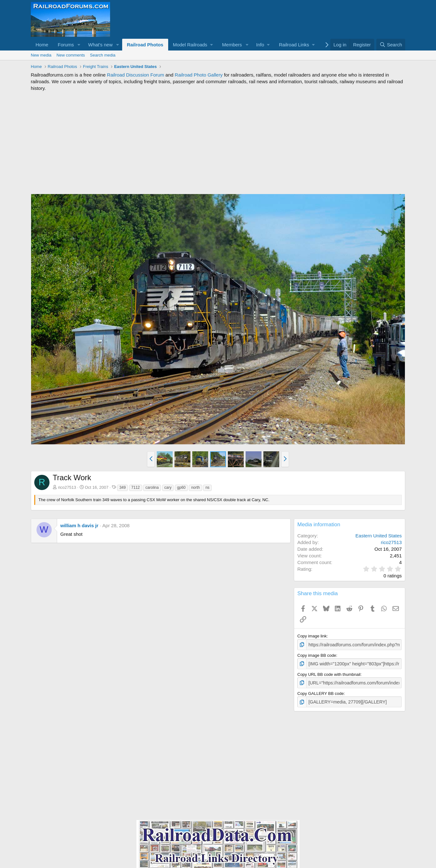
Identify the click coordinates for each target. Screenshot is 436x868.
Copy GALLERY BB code (320, 692)
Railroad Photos (145, 45)
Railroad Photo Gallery (199, 75)
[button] (79, 45)
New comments (71, 55)
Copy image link (312, 636)
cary (168, 488)
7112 (136, 488)
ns (207, 488)
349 (122, 488)
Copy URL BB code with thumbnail (329, 673)
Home (42, 45)
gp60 (181, 488)
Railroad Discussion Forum (135, 75)
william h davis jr (79, 525)
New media (41, 55)
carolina (152, 488)
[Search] (391, 45)
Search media (103, 55)
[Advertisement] (218, 143)
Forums (66, 45)
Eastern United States (379, 536)
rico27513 (67, 487)
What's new (100, 45)
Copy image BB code (317, 655)
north (195, 488)
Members (232, 45)
